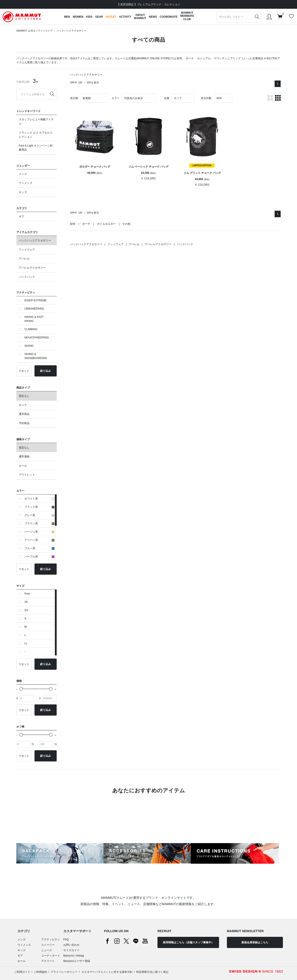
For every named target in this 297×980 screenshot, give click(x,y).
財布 (179, 58)
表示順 (74, 98)
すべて (23, 405)
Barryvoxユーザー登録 (77, 961)
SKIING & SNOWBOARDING (36, 356)
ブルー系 (39, 548)
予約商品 (24, 423)
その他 (126, 224)
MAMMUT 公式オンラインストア (34, 31)
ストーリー (48, 945)
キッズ (23, 192)
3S (26, 602)
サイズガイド (71, 950)
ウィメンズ (26, 183)
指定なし (24, 396)
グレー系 (39, 515)
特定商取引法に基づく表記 (152, 972)
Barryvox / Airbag (74, 956)
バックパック (27, 277)
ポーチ (190, 58)
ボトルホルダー (106, 224)
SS (26, 610)
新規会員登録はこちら (255, 942)
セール (23, 466)
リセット (24, 371)
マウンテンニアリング (227, 58)
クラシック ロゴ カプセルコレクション (36, 135)
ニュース (47, 950)
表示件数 (206, 98)
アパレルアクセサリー (32, 268)
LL (26, 643)
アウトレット (27, 475)
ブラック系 (39, 507)
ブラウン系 (39, 523)
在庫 (167, 98)
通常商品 (24, 414)
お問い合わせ (71, 945)
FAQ (66, 940)
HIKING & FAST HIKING (34, 319)
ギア (22, 217)
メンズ (23, 174)
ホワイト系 (39, 499)
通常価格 (24, 457)
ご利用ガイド (22, 972)
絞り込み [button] (45, 371)
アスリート (48, 961)
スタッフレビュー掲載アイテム (36, 121)
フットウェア (27, 250)
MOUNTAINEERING (37, 338)
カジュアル (204, 58)
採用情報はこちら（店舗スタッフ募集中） (188, 942)
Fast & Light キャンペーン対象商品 (36, 148)
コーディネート (51, 956)
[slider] (21, 689)
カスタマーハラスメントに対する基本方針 (107, 972)
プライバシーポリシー (64, 972)
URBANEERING (34, 309)
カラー (116, 98)
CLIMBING (31, 329)
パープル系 (39, 557)
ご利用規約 (40, 972)
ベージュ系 (39, 532)
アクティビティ (51, 940)
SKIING (29, 346)
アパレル (24, 259)
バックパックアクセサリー (71, 31)
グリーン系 (39, 540)
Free (27, 594)
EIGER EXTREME (36, 300)
